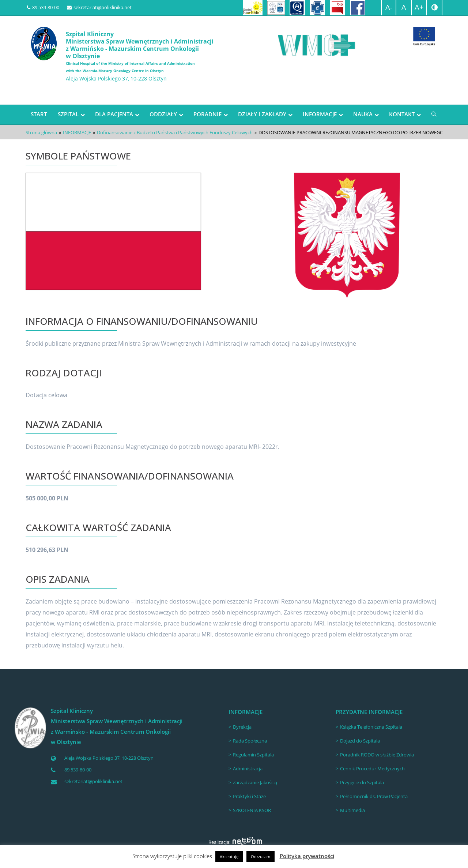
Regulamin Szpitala (253, 755)
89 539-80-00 (43, 7)
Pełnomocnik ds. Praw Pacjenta (374, 796)
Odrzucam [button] (261, 856)
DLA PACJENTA (114, 114)
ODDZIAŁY (163, 114)
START (39, 114)
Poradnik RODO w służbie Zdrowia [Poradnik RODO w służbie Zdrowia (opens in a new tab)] (377, 755)
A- (389, 7)
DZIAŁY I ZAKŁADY (262, 114)
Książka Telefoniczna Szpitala (371, 727)
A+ (419, 7)
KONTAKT (402, 114)
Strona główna (41, 132)
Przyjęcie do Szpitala (362, 782)
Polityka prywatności (307, 856)
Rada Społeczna (250, 741)
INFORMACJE (320, 114)
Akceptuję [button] (229, 856)
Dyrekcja (242, 727)
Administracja (248, 769)
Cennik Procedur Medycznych (372, 769)
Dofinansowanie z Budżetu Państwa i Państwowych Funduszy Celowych (175, 132)
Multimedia (352, 810)
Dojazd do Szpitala (360, 741)
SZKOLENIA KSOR (252, 810)
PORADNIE (207, 114)
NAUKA (363, 114)
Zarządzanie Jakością (255, 782)
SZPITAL (68, 114)
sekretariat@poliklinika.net (99, 7)
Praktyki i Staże (249, 796)
